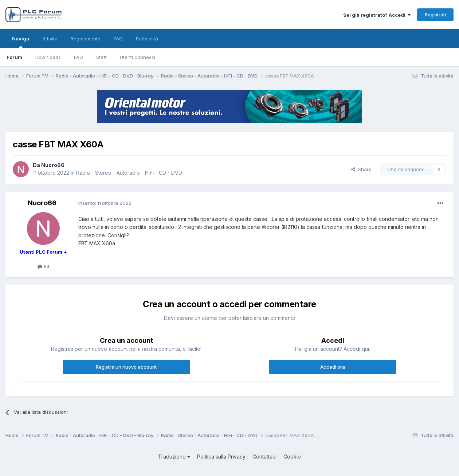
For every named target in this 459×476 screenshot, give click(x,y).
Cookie (292, 457)
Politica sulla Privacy (221, 457)
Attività (50, 39)
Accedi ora (333, 367)
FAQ (79, 57)
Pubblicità (147, 39)
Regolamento (86, 39)
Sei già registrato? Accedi (377, 15)
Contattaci (264, 457)
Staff (101, 57)
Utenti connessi (138, 57)
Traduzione (174, 457)
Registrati (435, 15)
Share (361, 169)
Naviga (21, 42)
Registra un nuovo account (126, 367)
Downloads (48, 57)
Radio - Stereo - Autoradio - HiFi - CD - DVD (129, 173)
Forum (14, 57)
